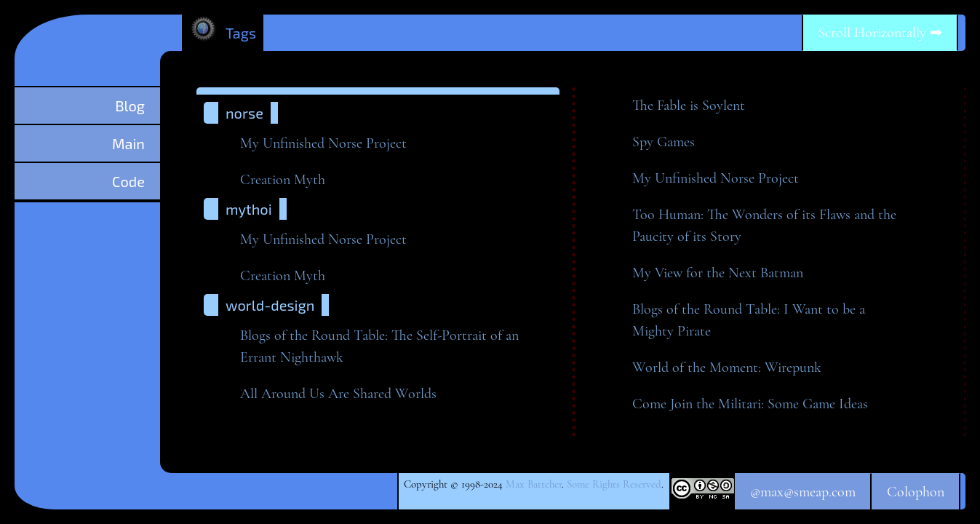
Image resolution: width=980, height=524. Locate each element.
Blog (130, 106)
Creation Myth (283, 180)
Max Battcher (534, 484)
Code (128, 181)
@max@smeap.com (803, 492)
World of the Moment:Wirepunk (727, 368)
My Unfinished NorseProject (323, 143)
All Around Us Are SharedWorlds (338, 394)
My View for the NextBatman (718, 273)
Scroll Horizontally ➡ (880, 33)
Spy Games (664, 142)
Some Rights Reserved (614, 484)
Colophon (916, 492)
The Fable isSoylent (689, 106)
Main (128, 143)
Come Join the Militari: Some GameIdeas (750, 404)
